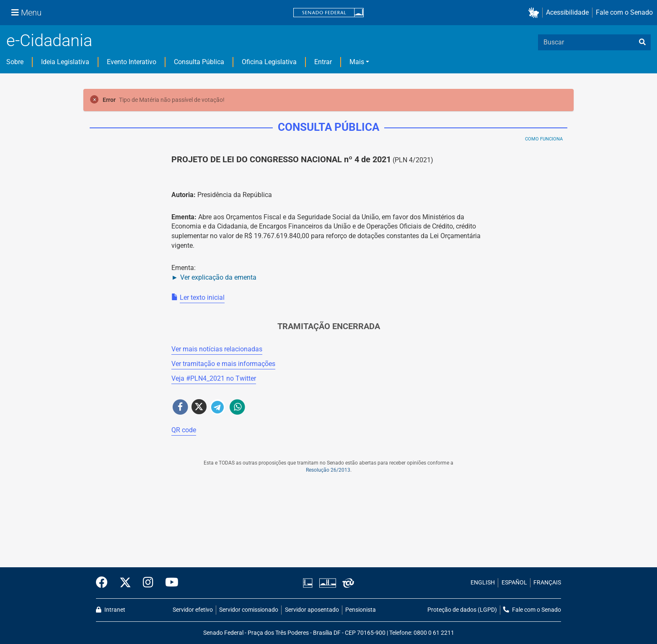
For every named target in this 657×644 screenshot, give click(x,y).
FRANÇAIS (547, 583)
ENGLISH (483, 583)
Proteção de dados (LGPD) (462, 610)
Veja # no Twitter (214, 378)
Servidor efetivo (193, 610)
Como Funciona (544, 139)
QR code (184, 430)
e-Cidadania (49, 40)
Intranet (111, 610)
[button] (535, 13)
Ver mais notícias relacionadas (217, 349)
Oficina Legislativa (269, 62)
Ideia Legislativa (65, 62)
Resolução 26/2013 (328, 470)
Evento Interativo (132, 62)
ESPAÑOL (514, 583)
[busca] (642, 42)
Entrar (323, 62)
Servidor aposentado (312, 610)
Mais (357, 62)
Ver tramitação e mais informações (223, 364)
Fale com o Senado (624, 12)
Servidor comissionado (249, 610)
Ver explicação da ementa (218, 277)
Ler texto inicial (202, 297)
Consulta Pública (199, 62)
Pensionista (361, 610)
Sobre (15, 62)
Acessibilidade (567, 12)
